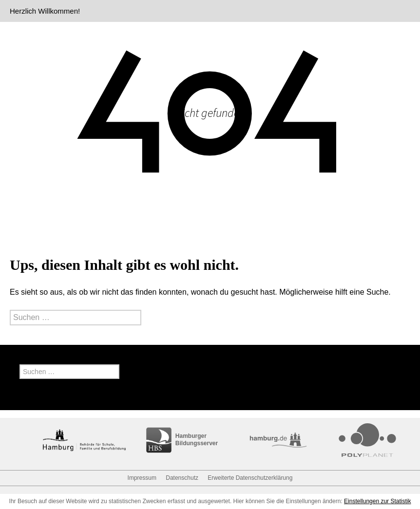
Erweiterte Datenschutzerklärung (250, 478)
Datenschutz (182, 478)
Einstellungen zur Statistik (377, 501)
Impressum (142, 478)
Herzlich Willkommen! (45, 11)
